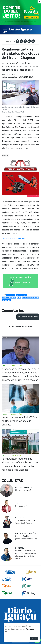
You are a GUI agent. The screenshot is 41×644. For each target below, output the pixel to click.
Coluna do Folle (24, 487)
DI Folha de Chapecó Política (12, 366)
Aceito (34, 638)
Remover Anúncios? (33, 196)
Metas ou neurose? (23, 490)
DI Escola (20, 548)
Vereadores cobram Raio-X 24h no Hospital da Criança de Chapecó (19, 421)
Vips (17, 503)
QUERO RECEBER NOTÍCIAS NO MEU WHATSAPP (20, 281)
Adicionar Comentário (28, 317)
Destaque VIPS (21, 506)
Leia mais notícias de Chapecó (15, 239)
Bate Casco (21, 518)
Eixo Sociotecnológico (27, 533)
